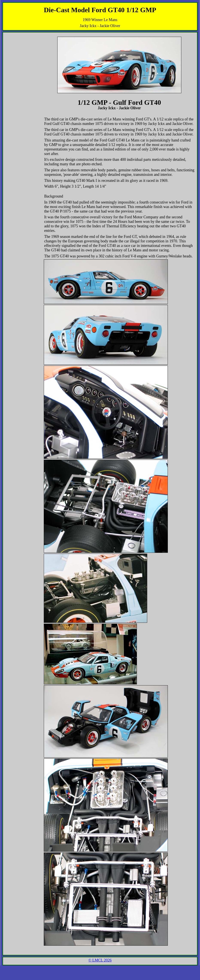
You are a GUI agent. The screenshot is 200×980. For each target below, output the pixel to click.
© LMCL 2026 (100, 960)
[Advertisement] (18, 44)
